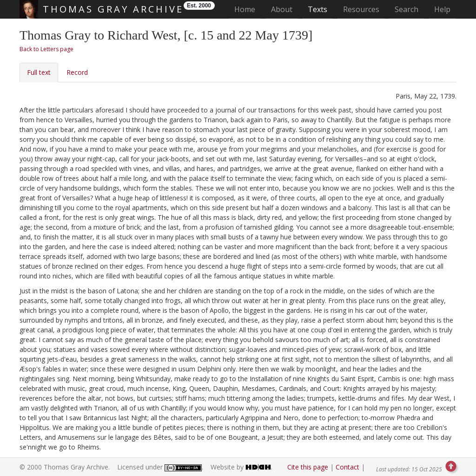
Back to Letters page (46, 49)
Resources (361, 9)
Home (248, 9)
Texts (317, 9)
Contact (347, 467)
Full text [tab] (39, 72)
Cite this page (308, 467)
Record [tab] (77, 72)
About (282, 9)
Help (442, 9)
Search (407, 9)
